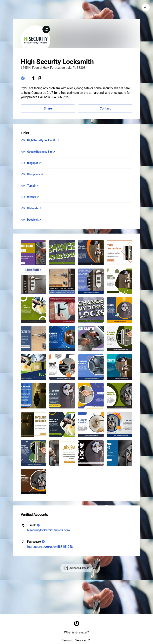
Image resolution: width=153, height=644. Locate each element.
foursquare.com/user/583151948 (50, 547)
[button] (33, 253)
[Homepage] (76, 639)
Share (48, 108)
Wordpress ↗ (35, 174)
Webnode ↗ (34, 208)
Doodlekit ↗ (34, 220)
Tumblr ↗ (33, 186)
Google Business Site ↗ (41, 152)
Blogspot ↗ (34, 163)
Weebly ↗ (33, 197)
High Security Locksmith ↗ (43, 140)
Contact (105, 108)
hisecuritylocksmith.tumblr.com (48, 530)
